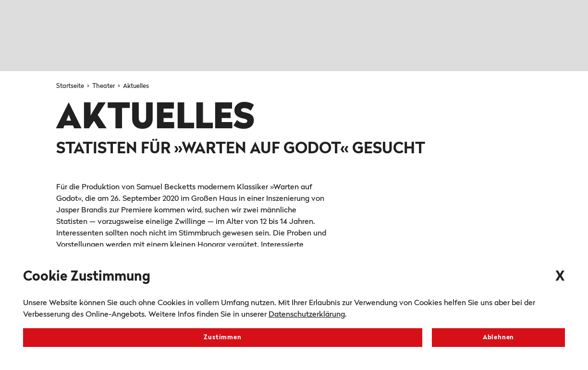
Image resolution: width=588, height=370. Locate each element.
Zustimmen (222, 338)
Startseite (71, 86)
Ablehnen (498, 338)
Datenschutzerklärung (307, 315)
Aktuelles (136, 86)
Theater (104, 86)
